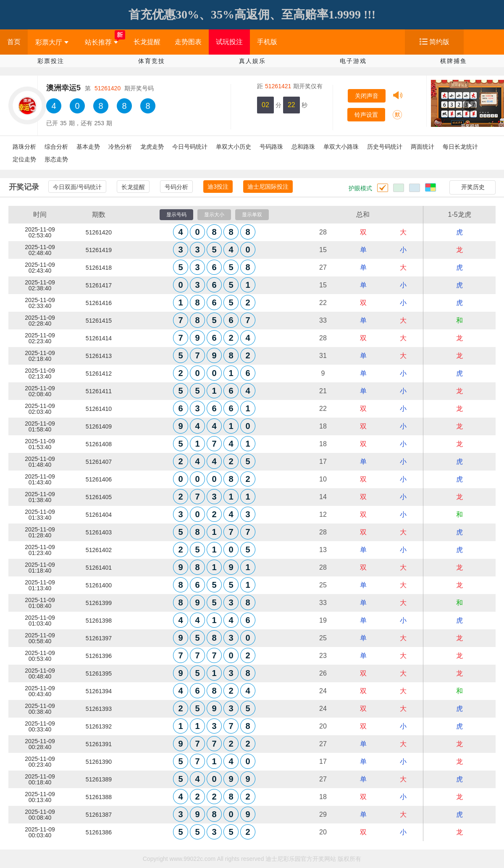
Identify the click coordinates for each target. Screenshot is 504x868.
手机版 (267, 42)
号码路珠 (271, 147)
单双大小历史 (234, 147)
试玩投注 (229, 42)
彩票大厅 (52, 42)
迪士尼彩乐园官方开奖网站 (301, 859)
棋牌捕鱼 (454, 61)
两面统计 (423, 147)
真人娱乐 (252, 61)
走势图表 (188, 42)
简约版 (439, 42)
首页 (14, 42)
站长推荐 (101, 42)
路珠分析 (24, 147)
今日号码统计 (190, 147)
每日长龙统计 (460, 147)
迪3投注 (218, 187)
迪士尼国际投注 (268, 187)
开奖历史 (473, 187)
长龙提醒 (147, 42)
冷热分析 (120, 147)
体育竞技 (152, 61)
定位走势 (24, 159)
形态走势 (56, 159)
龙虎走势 (152, 147)
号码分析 (176, 187)
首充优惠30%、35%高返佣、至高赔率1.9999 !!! (252, 14)
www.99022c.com (193, 859)
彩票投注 (51, 61)
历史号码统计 (385, 147)
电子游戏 (353, 61)
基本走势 (88, 147)
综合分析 (56, 147)
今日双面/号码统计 (77, 187)
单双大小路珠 (341, 147)
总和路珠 (303, 147)
